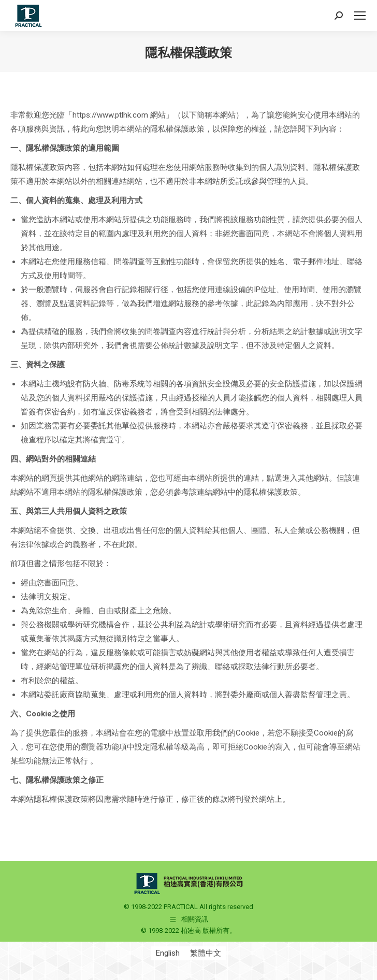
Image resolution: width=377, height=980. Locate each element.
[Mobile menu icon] (360, 16)
